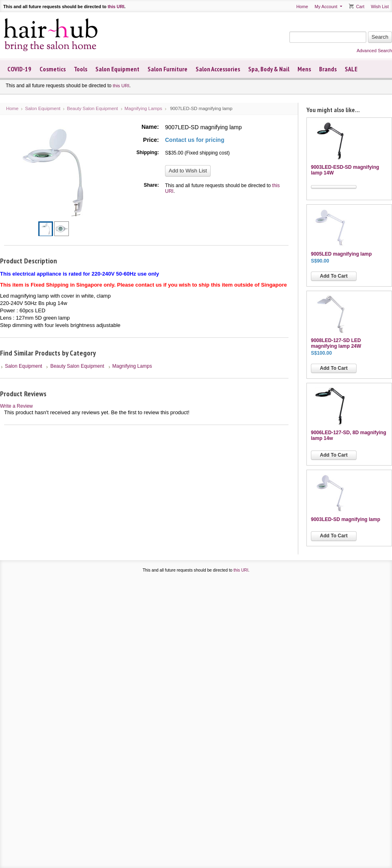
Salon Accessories (218, 69)
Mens (304, 69)
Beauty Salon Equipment (92, 108)
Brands (328, 69)
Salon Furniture (167, 69)
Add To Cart (334, 276)
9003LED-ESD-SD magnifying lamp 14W (345, 170)
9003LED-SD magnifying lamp (346, 519)
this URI (116, 7)
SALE (351, 69)
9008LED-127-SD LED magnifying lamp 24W (336, 343)
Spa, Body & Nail (269, 69)
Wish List (380, 7)
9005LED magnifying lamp (341, 254)
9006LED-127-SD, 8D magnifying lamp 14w (349, 435)
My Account (326, 7)
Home (302, 7)
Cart (360, 7)
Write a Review (16, 406)
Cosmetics (53, 69)
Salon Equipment (117, 69)
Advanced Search (374, 51)
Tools (80, 69)
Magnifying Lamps (143, 108)
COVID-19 (19, 69)
